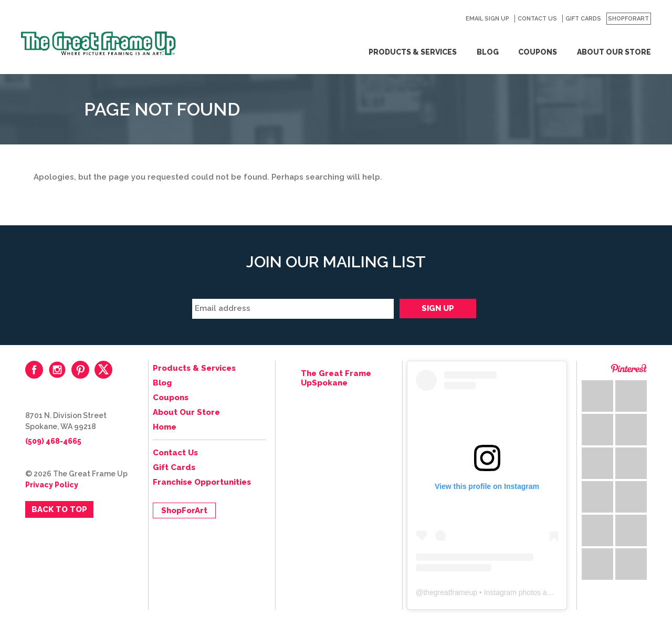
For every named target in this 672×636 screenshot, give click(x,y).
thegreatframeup (450, 592)
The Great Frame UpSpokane (336, 378)
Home (165, 427)
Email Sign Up (487, 19)
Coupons (538, 52)
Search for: (452, 19)
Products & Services (413, 52)
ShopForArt (628, 19)
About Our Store (614, 52)
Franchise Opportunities (202, 482)
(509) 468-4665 (53, 441)
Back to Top (59, 509)
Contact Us (537, 19)
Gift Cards (583, 19)
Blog (488, 52)
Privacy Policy (52, 485)
